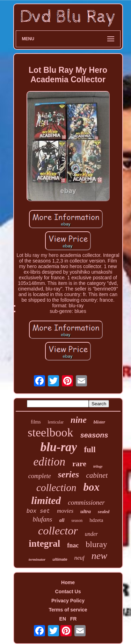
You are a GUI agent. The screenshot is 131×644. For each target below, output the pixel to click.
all (62, 520)
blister (99, 422)
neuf (79, 558)
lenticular (56, 422)
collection (56, 488)
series (69, 474)
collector (58, 531)
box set (38, 511)
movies (65, 511)
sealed (104, 512)
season (77, 520)
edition (49, 462)
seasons (94, 435)
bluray (96, 544)
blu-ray (59, 447)
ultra (86, 511)
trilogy (98, 466)
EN (63, 619)
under (91, 534)
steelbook (50, 432)
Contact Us (68, 591)
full (90, 450)
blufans (43, 519)
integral (44, 544)
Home (68, 582)
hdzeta (96, 520)
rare (79, 464)
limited (46, 500)
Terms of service (68, 610)
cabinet (97, 475)
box (91, 487)
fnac (73, 545)
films (36, 422)
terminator (37, 559)
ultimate (60, 559)
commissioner (86, 502)
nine (79, 420)
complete (40, 476)
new (99, 556)
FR (74, 619)
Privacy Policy (68, 601)
